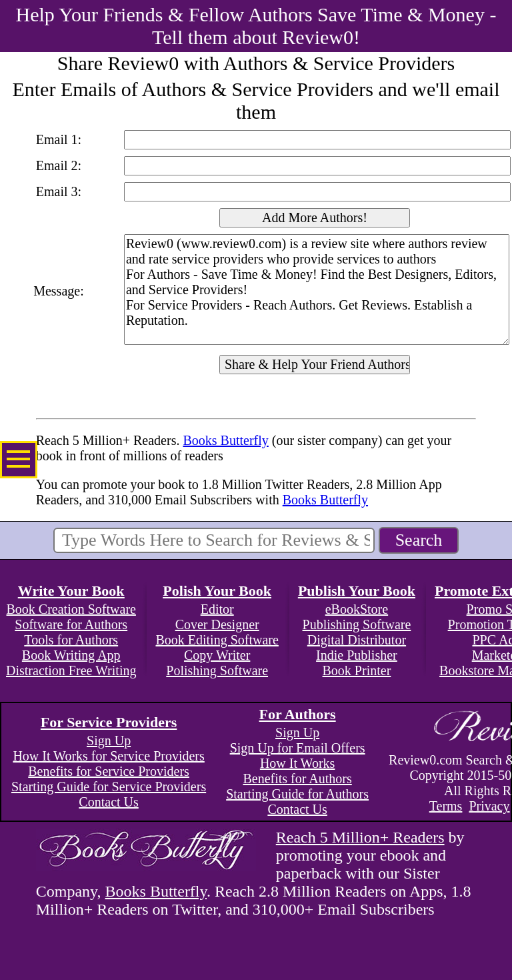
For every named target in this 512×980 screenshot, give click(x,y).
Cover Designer (217, 624)
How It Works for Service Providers (108, 756)
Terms (446, 806)
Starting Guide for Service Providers (109, 787)
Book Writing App (71, 655)
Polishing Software (217, 670)
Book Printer (357, 670)
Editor (217, 609)
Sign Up (109, 741)
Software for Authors (71, 624)
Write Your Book (71, 591)
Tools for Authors (71, 640)
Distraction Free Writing (71, 670)
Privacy (489, 806)
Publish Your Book (357, 591)
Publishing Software (357, 624)
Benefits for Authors (297, 779)
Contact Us (108, 802)
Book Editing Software (217, 640)
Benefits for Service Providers (109, 771)
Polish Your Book (217, 591)
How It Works (297, 763)
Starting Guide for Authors (297, 794)
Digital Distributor (357, 640)
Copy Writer (217, 655)
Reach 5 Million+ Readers (360, 837)
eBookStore (357, 609)
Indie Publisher (357, 655)
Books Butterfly (225, 440)
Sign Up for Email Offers (298, 748)
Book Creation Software (71, 609)
